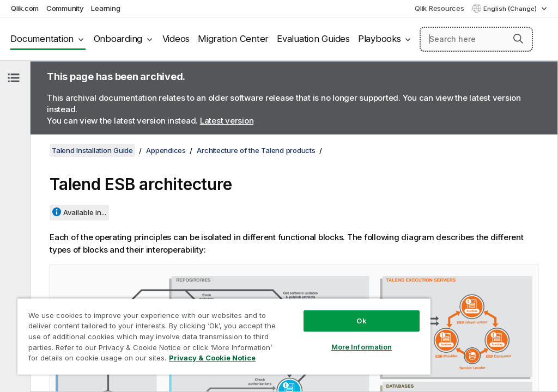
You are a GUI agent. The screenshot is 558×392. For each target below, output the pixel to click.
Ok (361, 321)
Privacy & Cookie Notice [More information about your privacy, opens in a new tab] (212, 358)
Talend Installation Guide (92, 150)
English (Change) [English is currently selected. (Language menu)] (511, 9)
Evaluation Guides (313, 39)
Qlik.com (25, 8)
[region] (224, 336)
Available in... (85, 212)
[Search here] (476, 39)
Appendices (166, 150)
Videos (176, 39)
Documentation (42, 39)
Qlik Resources (439, 8)
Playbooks (380, 39)
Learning (105, 8)
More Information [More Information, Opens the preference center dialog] (362, 347)
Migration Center (233, 39)
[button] (518, 39)
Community (65, 8)
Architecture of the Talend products (256, 150)
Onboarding (118, 39)
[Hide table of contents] (14, 78)
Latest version (227, 121)
